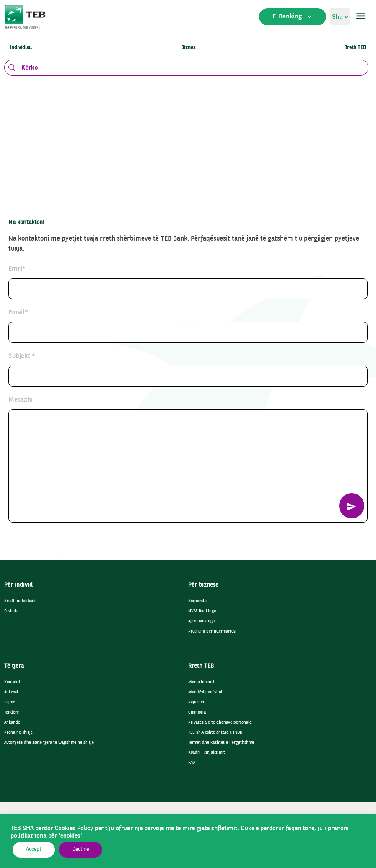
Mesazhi (21, 400)
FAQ (192, 763)
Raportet (196, 702)
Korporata (197, 601)
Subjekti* (22, 356)
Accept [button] (34, 850)
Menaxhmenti (201, 682)
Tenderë (12, 712)
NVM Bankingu (202, 611)
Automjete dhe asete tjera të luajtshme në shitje (49, 743)
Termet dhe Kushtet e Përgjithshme (221, 743)
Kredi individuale (20, 601)
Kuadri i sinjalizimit (207, 753)
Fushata (11, 611)
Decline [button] (80, 850)
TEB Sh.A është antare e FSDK (215, 733)
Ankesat (11, 692)
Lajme (10, 702)
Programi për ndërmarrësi (212, 631)
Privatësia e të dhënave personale (220, 723)
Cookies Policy (74, 829)
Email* (18, 313)
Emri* (17, 269)
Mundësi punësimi (205, 692)
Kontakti (12, 682)
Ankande (12, 723)
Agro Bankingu (201, 621)
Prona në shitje (18, 733)
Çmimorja (197, 712)
